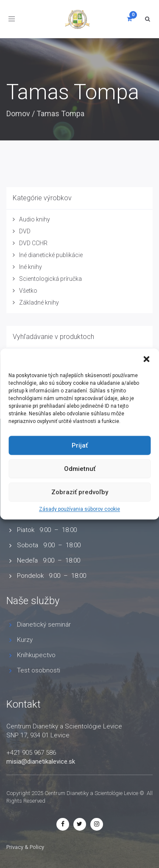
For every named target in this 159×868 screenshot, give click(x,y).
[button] (146, 359)
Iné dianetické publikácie (51, 255)
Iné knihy (31, 267)
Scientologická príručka (50, 279)
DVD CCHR (33, 243)
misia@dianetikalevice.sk (41, 762)
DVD (25, 231)
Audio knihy (35, 219)
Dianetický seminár (44, 624)
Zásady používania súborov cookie (79, 509)
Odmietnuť (80, 469)
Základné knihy (39, 302)
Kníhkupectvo (36, 655)
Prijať (80, 445)
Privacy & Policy (25, 847)
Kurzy (25, 640)
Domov (18, 113)
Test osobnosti (39, 670)
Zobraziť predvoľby (80, 492)
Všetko (28, 291)
